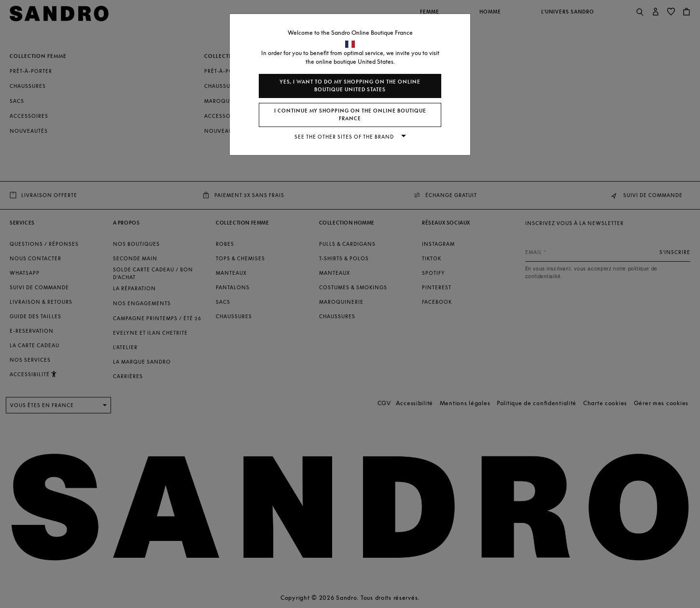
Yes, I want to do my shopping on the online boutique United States (350, 86)
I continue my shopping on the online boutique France (350, 115)
